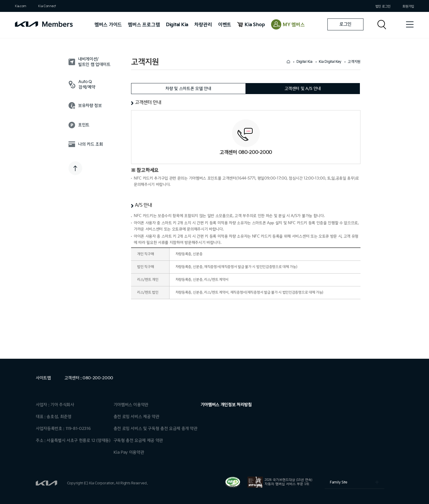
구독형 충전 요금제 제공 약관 (138, 440)
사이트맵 (43, 378)
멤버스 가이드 (108, 25)
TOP (75, 168)
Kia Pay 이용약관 (129, 452)
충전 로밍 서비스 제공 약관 (136, 417)
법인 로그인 (383, 6)
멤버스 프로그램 (144, 25)
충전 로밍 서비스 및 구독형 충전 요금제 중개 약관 (156, 429)
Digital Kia (177, 25)
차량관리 (203, 25)
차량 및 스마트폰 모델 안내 (188, 89)
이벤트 (225, 25)
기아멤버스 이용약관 (131, 405)
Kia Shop (255, 25)
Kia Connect (47, 6)
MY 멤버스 (294, 25)
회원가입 (408, 6)
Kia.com (21, 6)
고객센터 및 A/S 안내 (303, 89)
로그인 (345, 24)
